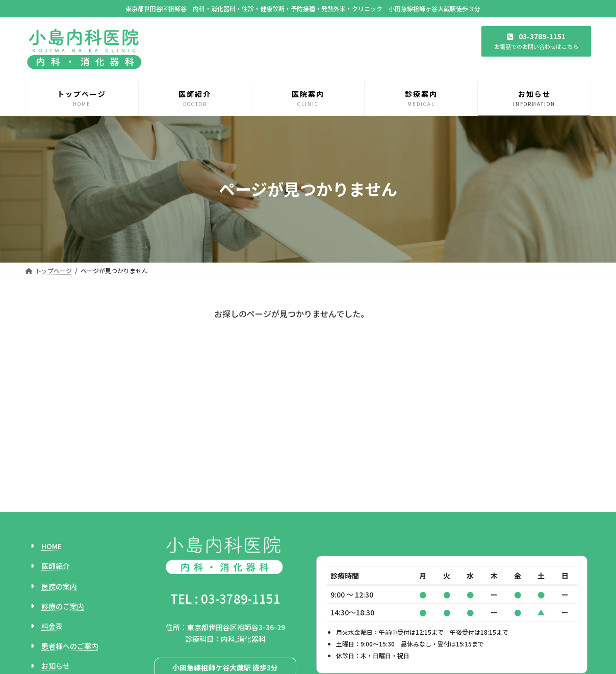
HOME (52, 459)
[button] (536, 41)
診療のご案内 (63, 519)
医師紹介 (56, 479)
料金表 (52, 539)
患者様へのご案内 (70, 559)
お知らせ (56, 579)
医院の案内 (59, 499)
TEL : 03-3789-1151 (225, 511)
